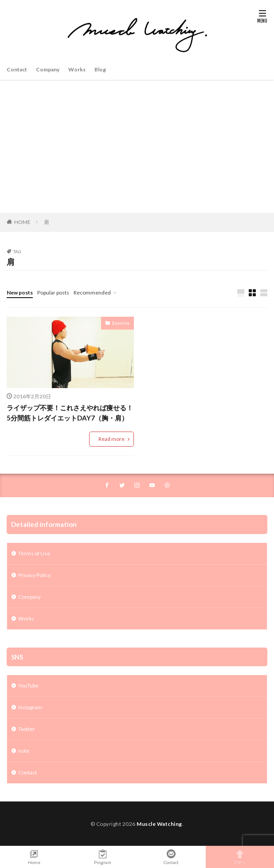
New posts (20, 293)
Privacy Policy (34, 575)
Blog (100, 69)
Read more (112, 439)
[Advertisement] (137, 146)
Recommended (92, 293)
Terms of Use (34, 553)
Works (77, 69)
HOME (22, 222)
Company (48, 69)
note (24, 751)
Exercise (121, 323)
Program (103, 857)
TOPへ (240, 857)
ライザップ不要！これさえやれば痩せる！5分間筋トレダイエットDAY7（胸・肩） (70, 413)
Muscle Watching (159, 824)
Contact (17, 69)
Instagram (30, 707)
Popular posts (53, 293)
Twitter (27, 729)
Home (34, 857)
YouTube (28, 685)
